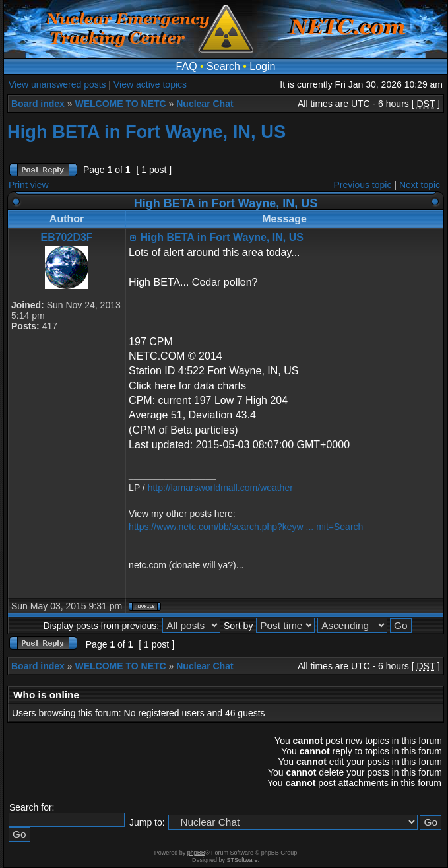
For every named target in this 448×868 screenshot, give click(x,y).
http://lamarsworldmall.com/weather (220, 488)
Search (223, 66)
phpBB (196, 853)
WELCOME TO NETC (120, 104)
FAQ (187, 66)
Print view (29, 185)
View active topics (150, 84)
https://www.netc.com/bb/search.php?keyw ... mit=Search (246, 527)
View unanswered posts (57, 84)
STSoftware (242, 860)
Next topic (420, 185)
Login (262, 66)
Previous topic (363, 185)
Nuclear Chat (205, 104)
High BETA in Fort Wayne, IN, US (146, 132)
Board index (38, 104)
